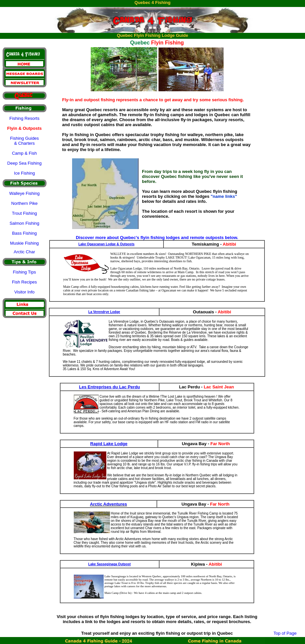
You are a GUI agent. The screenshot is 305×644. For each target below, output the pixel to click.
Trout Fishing (24, 213)
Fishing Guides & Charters (24, 141)
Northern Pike (24, 203)
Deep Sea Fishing (24, 163)
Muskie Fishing (24, 243)
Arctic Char (24, 252)
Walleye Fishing (24, 193)
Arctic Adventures (109, 504)
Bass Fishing (24, 233)
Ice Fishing (24, 173)
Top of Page (285, 633)
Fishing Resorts (24, 118)
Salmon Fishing (25, 223)
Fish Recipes (24, 282)
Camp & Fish (24, 153)
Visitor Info (24, 292)
